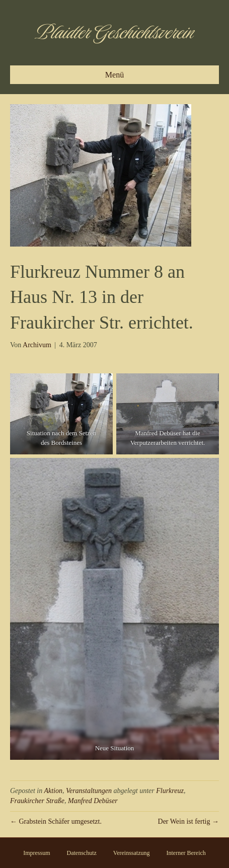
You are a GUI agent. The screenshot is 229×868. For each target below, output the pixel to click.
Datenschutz (82, 853)
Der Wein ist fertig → (188, 821)
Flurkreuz (170, 791)
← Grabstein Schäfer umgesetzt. (56, 821)
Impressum (36, 853)
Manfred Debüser (93, 801)
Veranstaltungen (89, 791)
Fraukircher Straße (37, 801)
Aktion (53, 791)
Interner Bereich (186, 853)
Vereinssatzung (132, 853)
